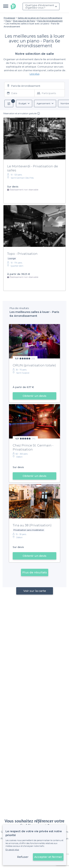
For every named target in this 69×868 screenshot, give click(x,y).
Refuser (23, 857)
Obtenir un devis (34, 396)
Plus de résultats (35, 572)
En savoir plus (12, 850)
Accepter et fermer (48, 857)
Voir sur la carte (34, 591)
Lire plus (34, 74)
